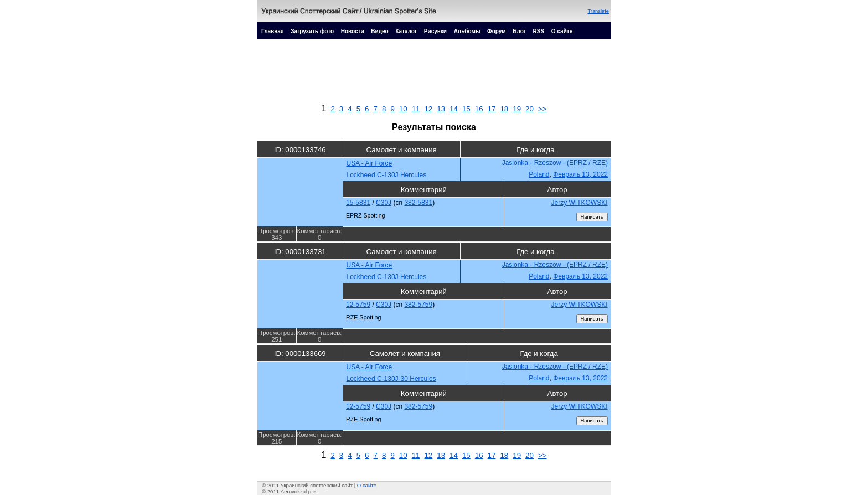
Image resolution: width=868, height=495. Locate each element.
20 (529, 109)
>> (542, 109)
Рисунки (435, 31)
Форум (496, 31)
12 (428, 109)
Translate (598, 11)
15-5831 (358, 203)
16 (479, 109)
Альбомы (467, 31)
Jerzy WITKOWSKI (580, 203)
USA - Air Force (370, 163)
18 (504, 109)
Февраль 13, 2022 (580, 174)
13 (441, 109)
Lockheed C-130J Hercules (387, 175)
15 (466, 109)
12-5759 (358, 305)
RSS (539, 31)
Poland (539, 174)
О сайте (562, 31)
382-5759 (418, 305)
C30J (384, 203)
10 (403, 109)
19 (517, 109)
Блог (519, 31)
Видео (379, 31)
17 (492, 109)
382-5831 (418, 203)
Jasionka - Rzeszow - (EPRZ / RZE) (555, 163)
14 (454, 109)
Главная (273, 31)
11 (416, 109)
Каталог (406, 31)
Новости (353, 31)
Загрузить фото (312, 31)
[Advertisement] (434, 74)
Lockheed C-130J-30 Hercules (391, 379)
